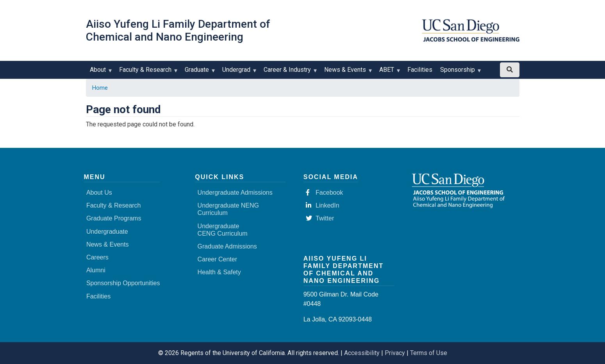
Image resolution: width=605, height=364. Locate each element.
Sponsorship (459, 72)
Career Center (217, 259)
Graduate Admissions (227, 246)
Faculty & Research (147, 72)
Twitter (320, 218)
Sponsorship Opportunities (123, 283)
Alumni (96, 270)
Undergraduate (107, 232)
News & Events (347, 72)
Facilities (420, 70)
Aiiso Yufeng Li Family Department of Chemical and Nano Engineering (178, 30)
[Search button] (510, 70)
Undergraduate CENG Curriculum (223, 230)
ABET (388, 72)
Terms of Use (429, 353)
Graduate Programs (114, 218)
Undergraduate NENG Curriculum (228, 209)
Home (100, 88)
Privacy (395, 353)
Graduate (199, 72)
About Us (99, 193)
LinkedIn (323, 205)
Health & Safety (219, 272)
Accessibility (362, 353)
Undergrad (238, 72)
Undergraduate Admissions (235, 193)
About (100, 72)
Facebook (324, 193)
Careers (97, 257)
